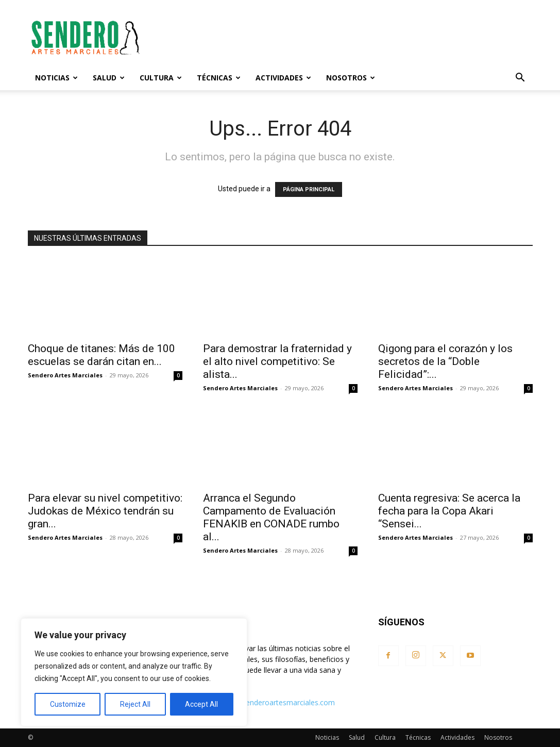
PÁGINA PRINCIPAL (309, 189)
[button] (520, 79)
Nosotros (351, 78)
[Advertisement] (345, 38)
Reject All (135, 704)
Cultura (161, 78)
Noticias (56, 78)
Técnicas (219, 78)
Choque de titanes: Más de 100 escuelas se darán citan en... (101, 355)
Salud (109, 78)
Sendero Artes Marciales (65, 375)
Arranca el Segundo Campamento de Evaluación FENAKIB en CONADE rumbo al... (271, 517)
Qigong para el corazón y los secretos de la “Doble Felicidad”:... (445, 361)
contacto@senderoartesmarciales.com (270, 702)
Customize (68, 704)
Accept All (201, 704)
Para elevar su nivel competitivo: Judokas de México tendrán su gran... (105, 511)
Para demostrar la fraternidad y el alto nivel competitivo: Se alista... (277, 361)
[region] (134, 672)
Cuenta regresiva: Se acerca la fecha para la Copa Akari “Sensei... (449, 511)
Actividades (283, 78)
